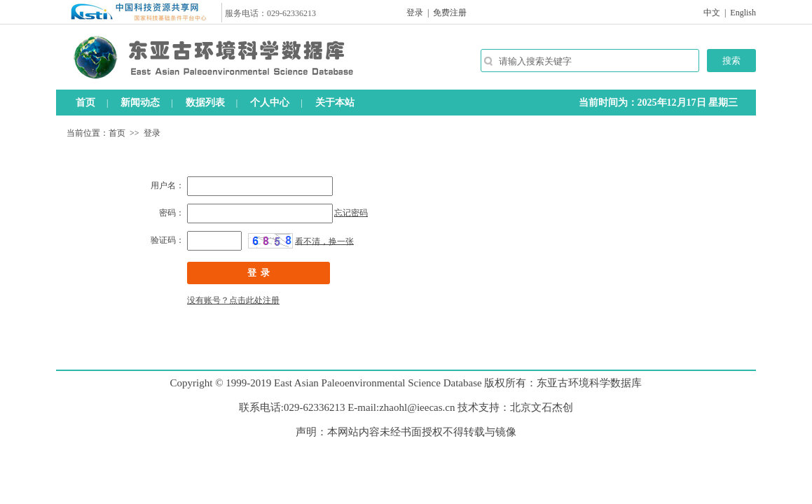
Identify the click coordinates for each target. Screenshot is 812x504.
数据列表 (205, 103)
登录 (415, 13)
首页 (85, 103)
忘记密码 (351, 213)
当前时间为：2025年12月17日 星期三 (659, 103)
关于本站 (335, 103)
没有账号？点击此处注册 (233, 300)
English (743, 13)
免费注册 (450, 13)
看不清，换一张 (324, 241)
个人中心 (270, 103)
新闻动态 (140, 103)
